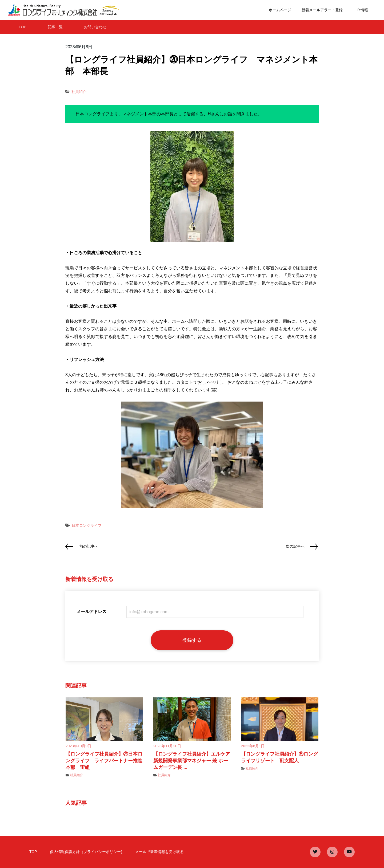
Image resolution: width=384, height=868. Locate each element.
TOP (23, 27)
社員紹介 (79, 92)
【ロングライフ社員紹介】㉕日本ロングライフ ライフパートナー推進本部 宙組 (104, 761)
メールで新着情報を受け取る (159, 852)
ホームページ (280, 10)
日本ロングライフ (87, 525)
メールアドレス (91, 612)
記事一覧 (55, 27)
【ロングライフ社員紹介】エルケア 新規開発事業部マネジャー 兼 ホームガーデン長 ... (194, 761)
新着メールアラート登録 (322, 10)
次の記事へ (295, 546)
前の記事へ (89, 546)
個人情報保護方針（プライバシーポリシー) (86, 852)
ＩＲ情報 (361, 10)
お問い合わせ (95, 27)
